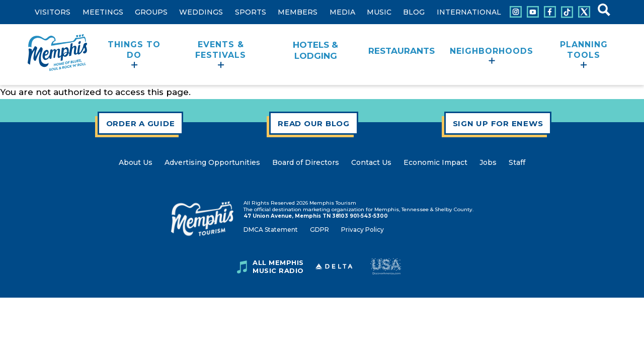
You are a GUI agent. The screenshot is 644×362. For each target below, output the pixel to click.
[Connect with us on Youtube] (533, 12)
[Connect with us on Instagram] (516, 12)
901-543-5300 (369, 216)
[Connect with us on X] (584, 12)
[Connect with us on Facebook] (550, 12)
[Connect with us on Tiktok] (567, 12)
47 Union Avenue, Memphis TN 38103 (296, 216)
